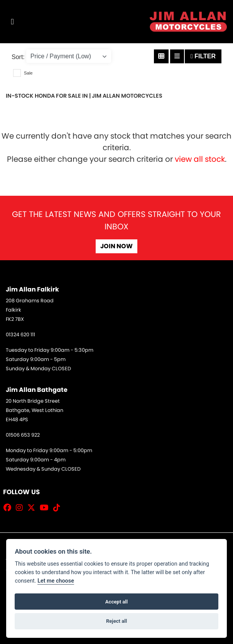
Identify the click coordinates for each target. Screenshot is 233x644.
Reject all (117, 621)
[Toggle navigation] (12, 22)
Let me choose (56, 581)
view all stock (200, 159)
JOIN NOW (117, 246)
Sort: (18, 57)
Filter (203, 56)
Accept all (117, 602)
